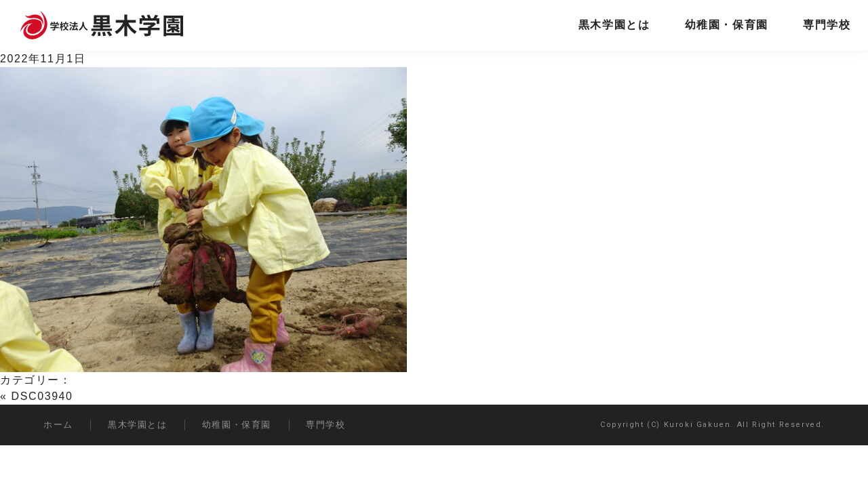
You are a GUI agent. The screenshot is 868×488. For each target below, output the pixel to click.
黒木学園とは (614, 25)
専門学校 (827, 25)
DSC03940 (42, 396)
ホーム (58, 425)
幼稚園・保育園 (727, 25)
